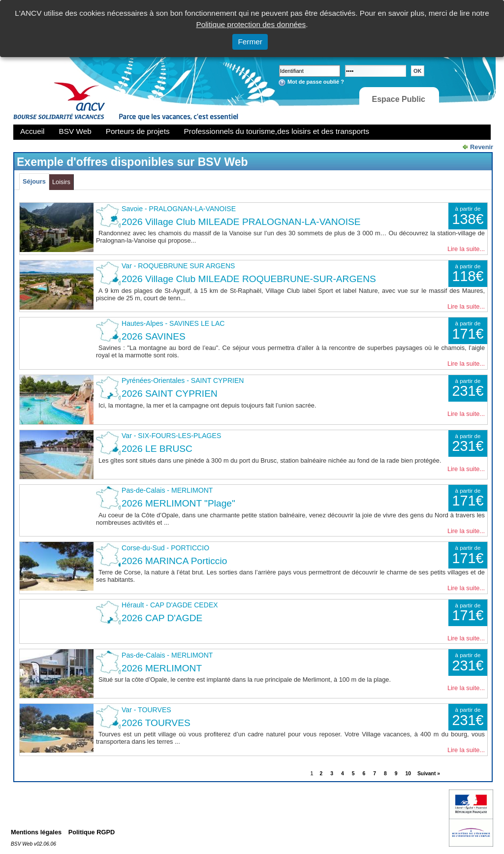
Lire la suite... (466, 249)
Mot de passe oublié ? (316, 82)
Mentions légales (36, 832)
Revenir (482, 147)
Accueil (32, 131)
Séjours (34, 181)
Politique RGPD (92, 832)
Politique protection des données (251, 24)
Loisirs (61, 182)
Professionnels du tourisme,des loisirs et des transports (277, 131)
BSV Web (75, 131)
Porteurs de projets (138, 131)
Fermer (250, 42)
